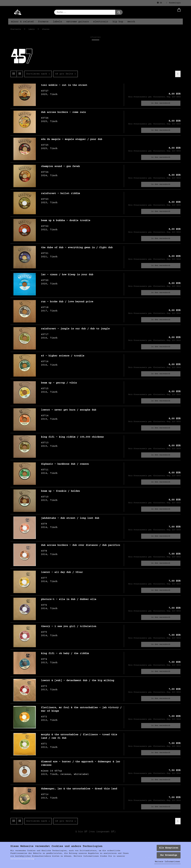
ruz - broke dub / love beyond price (67, 302)
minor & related (22, 22)
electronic (101, 22)
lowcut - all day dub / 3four (62, 572)
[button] (179, 12)
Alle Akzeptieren (169, 848)
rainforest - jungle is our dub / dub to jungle (75, 329)
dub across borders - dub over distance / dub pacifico (81, 545)
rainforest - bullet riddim (60, 193)
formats (43, 22)
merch (131, 22)
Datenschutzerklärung (22, 859)
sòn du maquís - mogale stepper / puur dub (72, 139)
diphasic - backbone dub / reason (65, 464)
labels (57, 22)
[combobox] (38, 74)
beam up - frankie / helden (60, 491)
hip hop (118, 22)
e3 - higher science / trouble (63, 356)
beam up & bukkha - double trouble (66, 221)
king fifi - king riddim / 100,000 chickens (72, 437)
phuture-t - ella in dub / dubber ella (69, 599)
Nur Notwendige (169, 855)
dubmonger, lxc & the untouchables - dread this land (79, 789)
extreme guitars (78, 22)
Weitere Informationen (167, 862)
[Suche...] (119, 12)
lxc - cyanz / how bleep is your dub (67, 275)
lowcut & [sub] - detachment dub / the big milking (78, 681)
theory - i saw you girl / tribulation (69, 626)
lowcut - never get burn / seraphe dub (69, 410)
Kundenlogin (173, 3)
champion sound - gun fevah (60, 166)
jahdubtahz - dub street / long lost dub (70, 518)
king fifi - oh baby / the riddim (65, 653)
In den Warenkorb (161, 103)
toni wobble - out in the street (64, 85)
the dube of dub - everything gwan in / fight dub (77, 248)
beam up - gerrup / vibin (59, 383)
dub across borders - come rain (63, 112)
